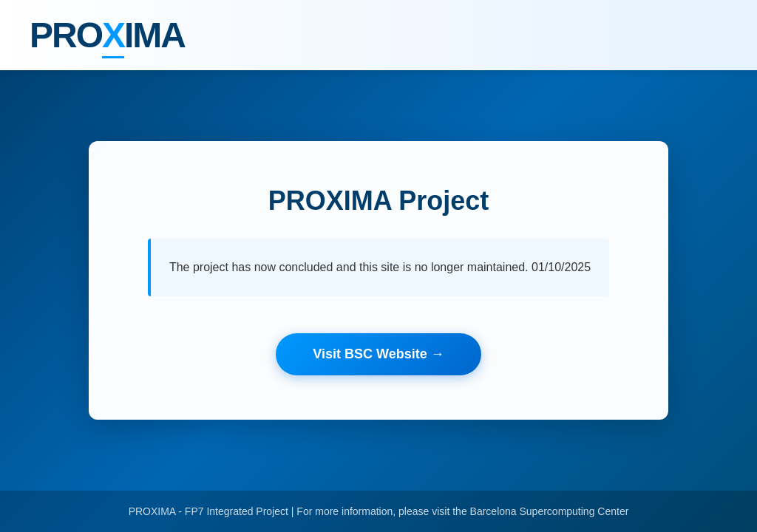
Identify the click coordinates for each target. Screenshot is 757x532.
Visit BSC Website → (378, 354)
